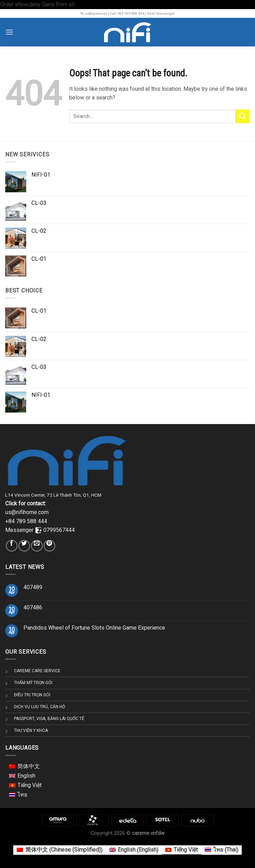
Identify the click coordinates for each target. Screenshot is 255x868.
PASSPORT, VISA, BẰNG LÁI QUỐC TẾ (49, 719)
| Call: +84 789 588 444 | (127, 13)
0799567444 (59, 530)
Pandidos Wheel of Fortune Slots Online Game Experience (94, 628)
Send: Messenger (161, 13)
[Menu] (9, 32)
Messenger (20, 530)
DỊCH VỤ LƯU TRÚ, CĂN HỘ (39, 707)
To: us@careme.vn (94, 13)
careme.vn (144, 833)
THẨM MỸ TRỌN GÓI (33, 683)
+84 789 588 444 (26, 521)
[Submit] (243, 116)
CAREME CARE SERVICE (37, 671)
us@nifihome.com (27, 512)
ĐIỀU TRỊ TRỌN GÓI (32, 695)
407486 (33, 607)
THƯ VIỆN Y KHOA (31, 730)
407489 (33, 587)
